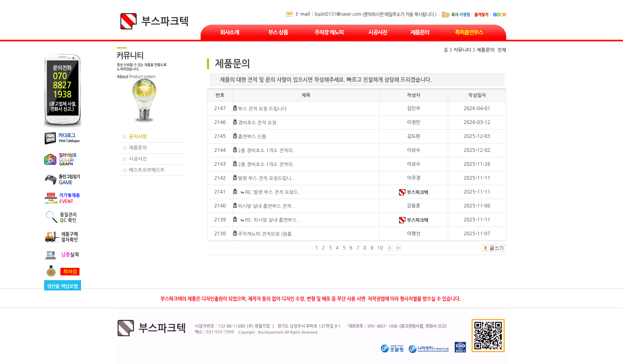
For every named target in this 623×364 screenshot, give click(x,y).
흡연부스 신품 (252, 137)
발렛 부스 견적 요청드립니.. (266, 178)
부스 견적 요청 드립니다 (262, 109)
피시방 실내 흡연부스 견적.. (266, 206)
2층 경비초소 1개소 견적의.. (267, 151)
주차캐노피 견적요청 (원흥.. (266, 234)
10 (380, 248)
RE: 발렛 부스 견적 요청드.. (273, 192)
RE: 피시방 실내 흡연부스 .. (273, 220)
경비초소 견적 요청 (257, 123)
